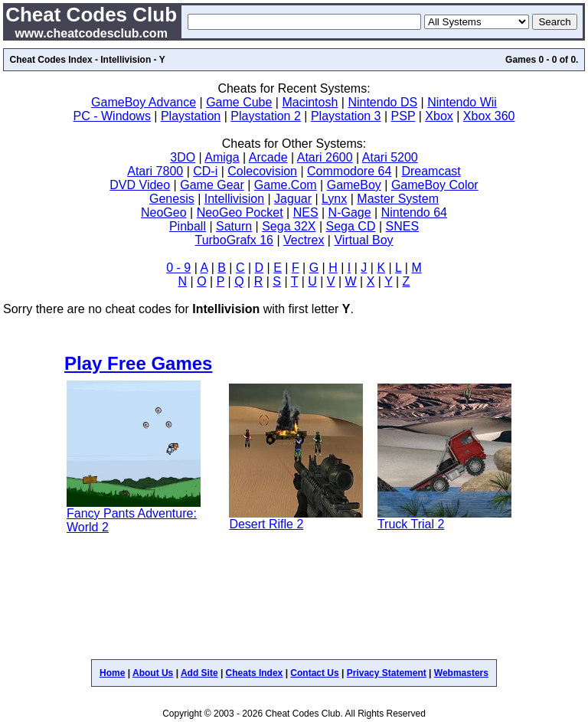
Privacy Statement (387, 673)
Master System (398, 199)
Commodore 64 (349, 171)
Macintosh (310, 102)
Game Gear (212, 185)
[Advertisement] (294, 603)
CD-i (205, 171)
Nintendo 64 (414, 212)
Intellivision (234, 199)
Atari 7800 (155, 171)
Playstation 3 (346, 116)
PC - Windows (112, 116)
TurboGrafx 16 (234, 240)
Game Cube (239, 102)
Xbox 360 (489, 116)
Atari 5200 (390, 157)
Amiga (222, 157)
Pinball (188, 226)
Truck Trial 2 (411, 524)
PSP (403, 116)
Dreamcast (431, 171)
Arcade (268, 157)
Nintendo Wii (462, 102)
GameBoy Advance (144, 102)
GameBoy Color (435, 185)
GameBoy (354, 185)
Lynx (334, 199)
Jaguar (293, 199)
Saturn (234, 226)
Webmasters (461, 673)
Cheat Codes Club (91, 15)
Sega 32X (289, 226)
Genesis (172, 199)
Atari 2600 (325, 157)
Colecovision (262, 171)
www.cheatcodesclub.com (91, 33)
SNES (402, 226)
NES (306, 212)
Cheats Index (255, 673)
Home (112, 673)
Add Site (199, 673)
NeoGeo (164, 212)
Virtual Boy (363, 240)
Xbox (439, 116)
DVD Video (140, 185)
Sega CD (351, 226)
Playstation (191, 116)
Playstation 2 (266, 116)
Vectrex (304, 240)
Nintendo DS (382, 102)
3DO (183, 157)
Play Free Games (138, 363)
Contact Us (314, 673)
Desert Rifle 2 (266, 524)
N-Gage (350, 212)
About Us (153, 673)
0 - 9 (178, 268)
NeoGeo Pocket (240, 212)
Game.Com (286, 185)
